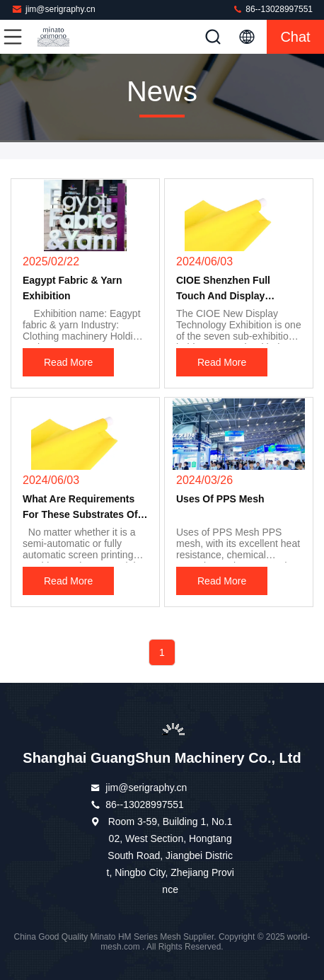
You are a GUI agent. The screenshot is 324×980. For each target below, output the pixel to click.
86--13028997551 (272, 9)
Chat (295, 37)
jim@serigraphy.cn (53, 9)
